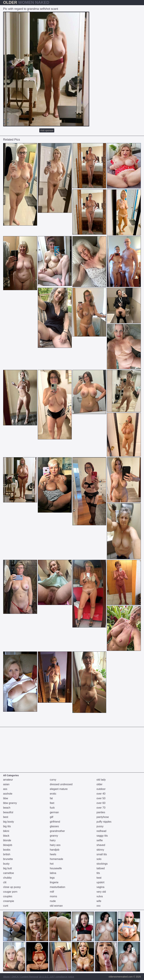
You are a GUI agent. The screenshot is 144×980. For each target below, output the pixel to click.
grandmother (57, 831)
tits (98, 873)
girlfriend (55, 822)
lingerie (54, 882)
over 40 (101, 794)
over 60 (101, 803)
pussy (100, 826)
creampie (9, 901)
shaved (101, 845)
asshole (8, 794)
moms (53, 896)
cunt (6, 906)
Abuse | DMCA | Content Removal (21, 977)
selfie (100, 840)
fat (51, 798)
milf (52, 892)
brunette (8, 859)
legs (52, 878)
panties (101, 812)
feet (52, 803)
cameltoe (9, 873)
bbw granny (10, 803)
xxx (99, 906)
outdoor (101, 789)
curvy (53, 780)
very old (101, 892)
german (54, 812)
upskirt (100, 882)
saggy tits (102, 836)
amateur (8, 780)
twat (99, 878)
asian (6, 784)
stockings (102, 864)
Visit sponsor (47, 130)
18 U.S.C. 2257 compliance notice (57, 977)
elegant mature (59, 789)
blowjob (8, 845)
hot (52, 864)
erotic (53, 794)
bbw (6, 798)
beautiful (8, 812)
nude (53, 901)
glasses (54, 826)
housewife (56, 868)
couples (8, 896)
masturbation (58, 887)
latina (53, 873)
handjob (55, 850)
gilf (51, 817)
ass (5, 789)
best (6, 817)
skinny (100, 850)
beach (7, 808)
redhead (101, 831)
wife (99, 901)
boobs (7, 850)
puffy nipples (104, 822)
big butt (7, 868)
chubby (7, 878)
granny (54, 836)
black (6, 836)
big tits (7, 826)
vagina (100, 887)
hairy (53, 840)
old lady (101, 780)
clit (5, 882)
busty (6, 864)
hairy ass (55, 845)
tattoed (101, 868)
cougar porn (10, 892)
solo (99, 859)
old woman (56, 906)
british (7, 854)
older (100, 784)
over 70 (101, 808)
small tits (102, 854)
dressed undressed (61, 784)
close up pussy (12, 887)
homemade (56, 859)
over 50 (101, 798)
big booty (9, 822)
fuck (52, 808)
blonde (7, 840)
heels (53, 854)
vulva (100, 896)
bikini (6, 831)
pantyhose (103, 817)
